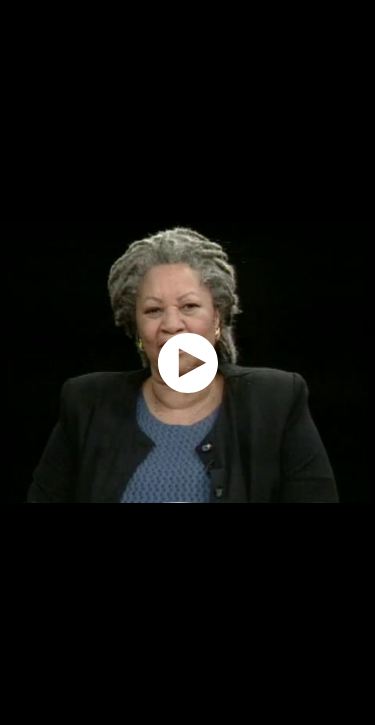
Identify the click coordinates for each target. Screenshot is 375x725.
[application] (187, 362)
